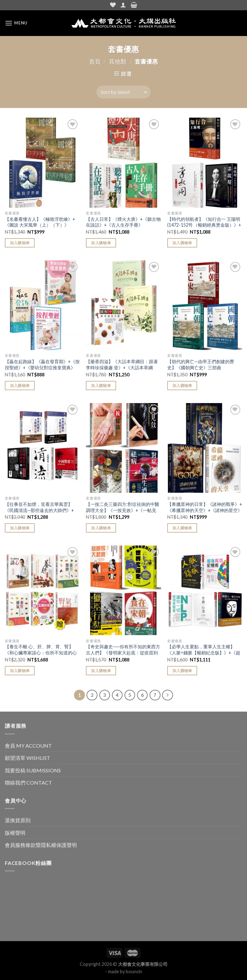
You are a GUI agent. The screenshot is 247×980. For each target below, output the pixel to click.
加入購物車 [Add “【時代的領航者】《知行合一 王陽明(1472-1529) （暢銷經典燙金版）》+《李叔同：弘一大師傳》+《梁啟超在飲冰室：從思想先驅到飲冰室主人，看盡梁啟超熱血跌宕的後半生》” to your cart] (182, 243)
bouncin (134, 971)
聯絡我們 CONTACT (28, 782)
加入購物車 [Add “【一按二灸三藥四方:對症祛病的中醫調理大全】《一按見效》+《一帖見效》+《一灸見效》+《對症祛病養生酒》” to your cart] (101, 528)
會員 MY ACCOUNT (28, 746)
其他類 (118, 61)
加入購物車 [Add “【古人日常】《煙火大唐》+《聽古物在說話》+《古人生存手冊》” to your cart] (101, 243)
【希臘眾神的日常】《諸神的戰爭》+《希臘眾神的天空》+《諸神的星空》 (205, 507)
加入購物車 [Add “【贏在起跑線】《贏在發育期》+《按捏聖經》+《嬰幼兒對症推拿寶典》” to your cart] (20, 386)
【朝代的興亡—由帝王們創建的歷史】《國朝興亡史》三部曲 (201, 364)
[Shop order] (123, 92)
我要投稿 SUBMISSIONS (33, 770)
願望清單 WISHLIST (27, 758)
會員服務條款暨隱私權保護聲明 (41, 845)
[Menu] (16, 23)
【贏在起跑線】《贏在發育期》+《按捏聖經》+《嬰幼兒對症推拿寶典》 (42, 364)
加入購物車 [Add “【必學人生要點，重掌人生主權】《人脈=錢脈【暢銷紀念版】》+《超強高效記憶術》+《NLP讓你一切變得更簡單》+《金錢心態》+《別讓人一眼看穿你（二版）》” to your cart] (182, 671)
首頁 (95, 61)
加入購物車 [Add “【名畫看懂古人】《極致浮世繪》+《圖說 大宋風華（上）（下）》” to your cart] (20, 243)
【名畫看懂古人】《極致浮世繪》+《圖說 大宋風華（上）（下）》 (40, 222)
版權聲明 (15, 833)
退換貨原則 (18, 820)
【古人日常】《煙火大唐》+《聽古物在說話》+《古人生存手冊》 (123, 222)
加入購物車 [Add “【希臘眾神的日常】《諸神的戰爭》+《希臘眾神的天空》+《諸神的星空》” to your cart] (182, 528)
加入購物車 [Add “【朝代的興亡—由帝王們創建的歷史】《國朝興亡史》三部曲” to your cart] (182, 386)
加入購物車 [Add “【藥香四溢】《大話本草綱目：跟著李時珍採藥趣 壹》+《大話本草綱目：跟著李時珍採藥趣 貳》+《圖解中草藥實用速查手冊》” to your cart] (101, 386)
